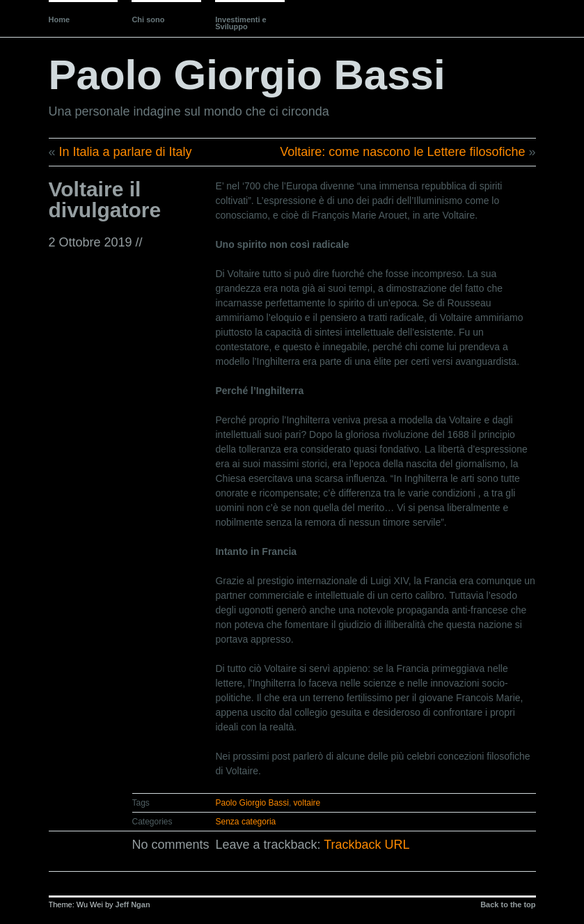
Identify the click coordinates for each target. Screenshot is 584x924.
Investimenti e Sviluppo (240, 23)
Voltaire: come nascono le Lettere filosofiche (402, 152)
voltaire (307, 803)
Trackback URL (366, 845)
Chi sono (148, 19)
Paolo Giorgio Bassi (247, 75)
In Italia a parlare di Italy (126, 152)
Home (60, 19)
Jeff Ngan (133, 905)
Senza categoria (246, 822)
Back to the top (508, 905)
